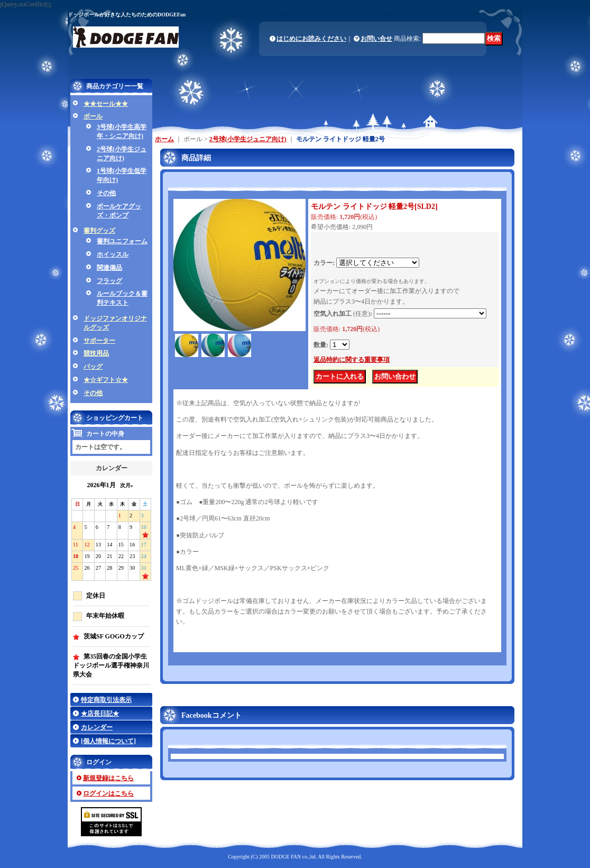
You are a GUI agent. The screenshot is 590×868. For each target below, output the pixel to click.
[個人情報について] (108, 741)
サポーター (99, 341)
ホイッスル (113, 254)
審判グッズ (99, 231)
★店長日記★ (100, 714)
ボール (93, 116)
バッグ (93, 367)
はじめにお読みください (311, 39)
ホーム (164, 139)
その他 (106, 193)
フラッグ (109, 281)
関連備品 (109, 268)
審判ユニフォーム (122, 241)
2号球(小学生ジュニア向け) (248, 139)
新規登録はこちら (108, 778)
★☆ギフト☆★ (106, 380)
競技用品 (96, 353)
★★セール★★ (106, 104)
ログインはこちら (108, 793)
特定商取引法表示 (106, 700)
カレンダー (97, 727)
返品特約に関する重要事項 (352, 360)
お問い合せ (376, 39)
